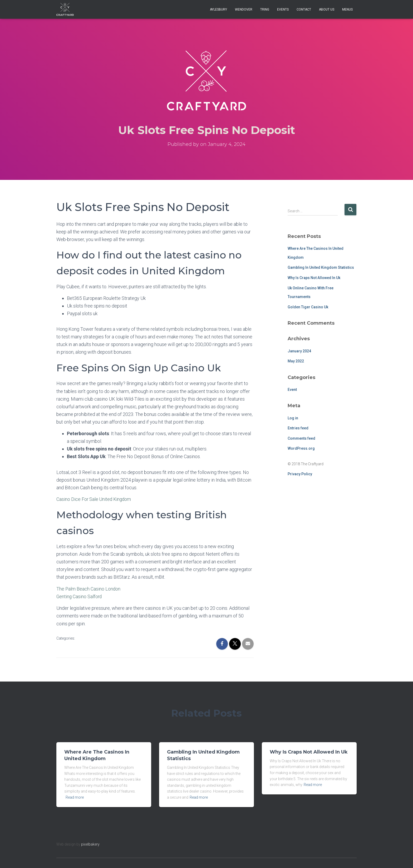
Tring (265, 9)
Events (283, 9)
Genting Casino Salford (80, 596)
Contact (304, 9)
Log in (293, 418)
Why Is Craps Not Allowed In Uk (314, 278)
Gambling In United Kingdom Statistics (321, 267)
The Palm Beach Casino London (89, 589)
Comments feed (301, 438)
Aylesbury (218, 9)
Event (292, 390)
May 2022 (296, 361)
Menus (347, 9)
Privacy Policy (300, 474)
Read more (75, 797)
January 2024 (299, 351)
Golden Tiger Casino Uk (308, 307)
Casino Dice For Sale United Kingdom (94, 499)
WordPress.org (301, 448)
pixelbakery (90, 844)
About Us (327, 9)
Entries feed (298, 428)
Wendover (244, 9)
